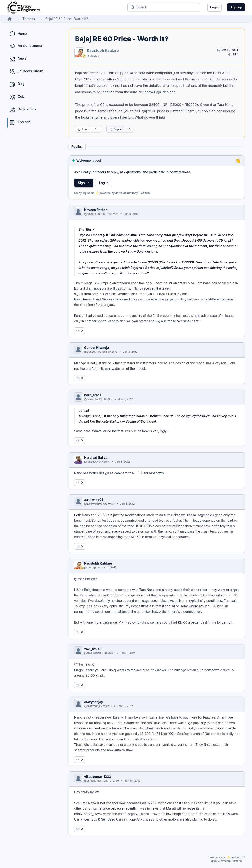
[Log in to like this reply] (80, 331)
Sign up (84, 183)
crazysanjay (94, 702)
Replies (116, 129)
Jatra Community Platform (133, 193)
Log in (104, 183)
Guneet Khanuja (97, 348)
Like (83, 129)
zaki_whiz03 (94, 500)
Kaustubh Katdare (103, 50)
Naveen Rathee (96, 210)
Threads (29, 19)
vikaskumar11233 (98, 777)
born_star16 (93, 395)
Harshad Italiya (96, 458)
